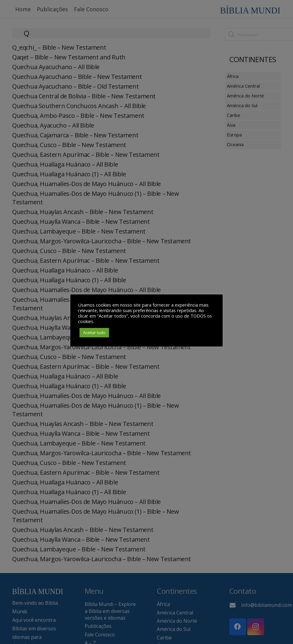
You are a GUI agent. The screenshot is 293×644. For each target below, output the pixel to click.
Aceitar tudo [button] (94, 333)
